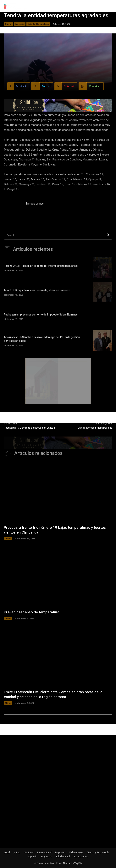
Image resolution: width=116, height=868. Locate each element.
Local (7, 852)
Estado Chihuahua (38, 24)
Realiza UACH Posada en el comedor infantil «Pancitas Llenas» (41, 266)
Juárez (17, 852)
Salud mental (63, 856)
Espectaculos (81, 856)
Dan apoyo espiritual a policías (95, 428)
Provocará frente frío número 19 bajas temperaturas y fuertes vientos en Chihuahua (55, 530)
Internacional (44, 852)
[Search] (108, 235)
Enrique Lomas (35, 204)
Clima (8, 24)
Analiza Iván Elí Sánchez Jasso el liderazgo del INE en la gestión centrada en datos (42, 339)
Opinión (33, 856)
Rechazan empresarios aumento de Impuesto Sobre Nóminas (41, 315)
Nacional (29, 852)
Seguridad (47, 856)
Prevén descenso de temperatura (32, 612)
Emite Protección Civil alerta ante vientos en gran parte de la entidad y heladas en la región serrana (53, 694)
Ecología (20, 24)
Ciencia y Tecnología (98, 852)
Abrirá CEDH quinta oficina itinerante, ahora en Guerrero (37, 290)
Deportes (60, 852)
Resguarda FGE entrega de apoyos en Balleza (29, 428)
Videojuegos (76, 852)
